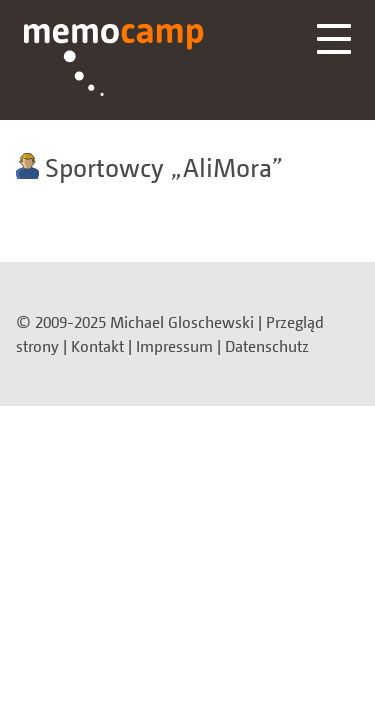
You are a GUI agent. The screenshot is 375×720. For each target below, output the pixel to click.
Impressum (174, 346)
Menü (334, 39)
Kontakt (97, 346)
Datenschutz (267, 346)
